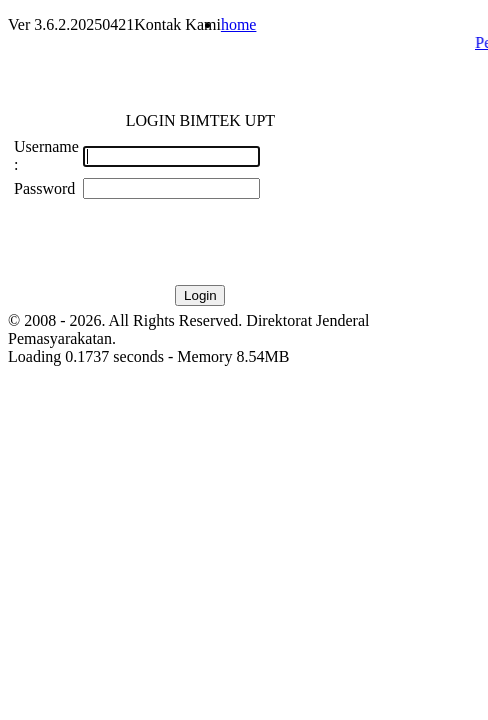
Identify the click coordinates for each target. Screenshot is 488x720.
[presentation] (235, 242)
